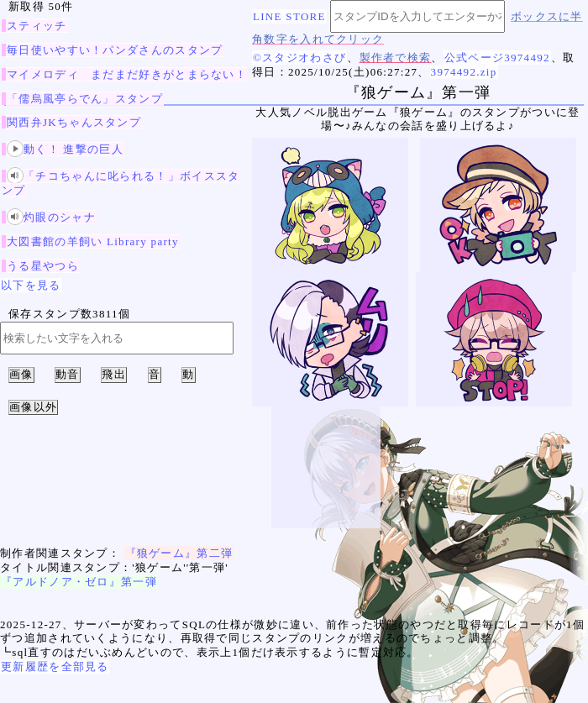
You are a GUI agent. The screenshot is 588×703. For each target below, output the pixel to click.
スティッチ (37, 26)
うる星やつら (43, 266)
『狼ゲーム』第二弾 (179, 553)
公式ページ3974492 (497, 58)
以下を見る (31, 285)
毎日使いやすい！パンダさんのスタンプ (115, 50)
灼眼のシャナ (51, 217)
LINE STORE (289, 16)
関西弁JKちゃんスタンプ (74, 122)
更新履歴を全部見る (55, 666)
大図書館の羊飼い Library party (93, 241)
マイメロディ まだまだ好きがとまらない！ (127, 74)
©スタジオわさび (299, 58)
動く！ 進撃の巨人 (65, 149)
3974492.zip (464, 72)
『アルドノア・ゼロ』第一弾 (79, 582)
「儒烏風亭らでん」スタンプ (85, 99)
